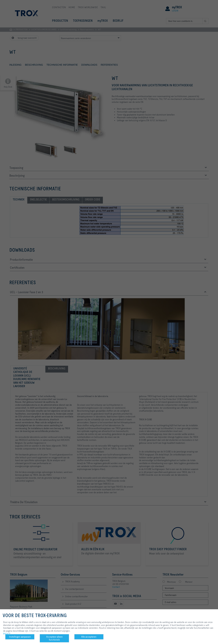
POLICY (7, 634)
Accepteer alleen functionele (54, 638)
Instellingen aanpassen (20, 637)
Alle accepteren (89, 637)
